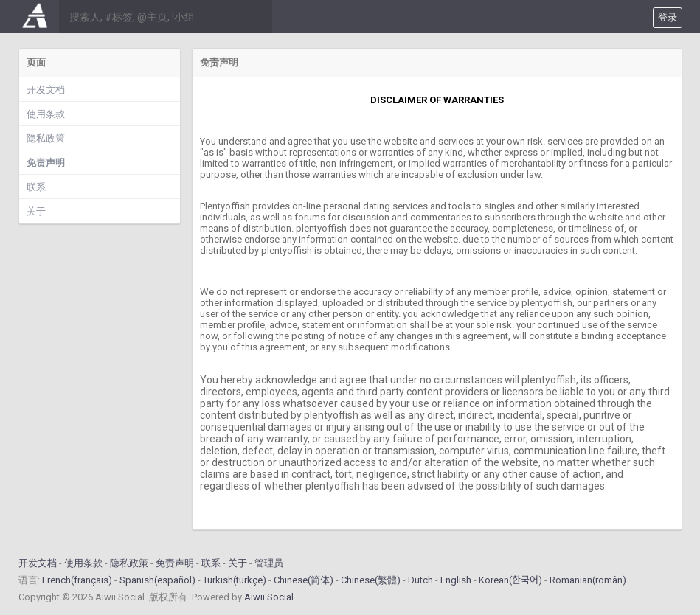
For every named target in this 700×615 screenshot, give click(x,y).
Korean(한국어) (510, 580)
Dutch (420, 580)
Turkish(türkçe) (235, 580)
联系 (36, 187)
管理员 (269, 563)
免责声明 (46, 163)
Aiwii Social (269, 597)
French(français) (77, 580)
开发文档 (46, 90)
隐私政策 (46, 138)
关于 (36, 211)
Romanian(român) (588, 580)
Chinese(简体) (304, 580)
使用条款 (46, 114)
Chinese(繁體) (371, 580)
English (456, 580)
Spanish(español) (157, 580)
